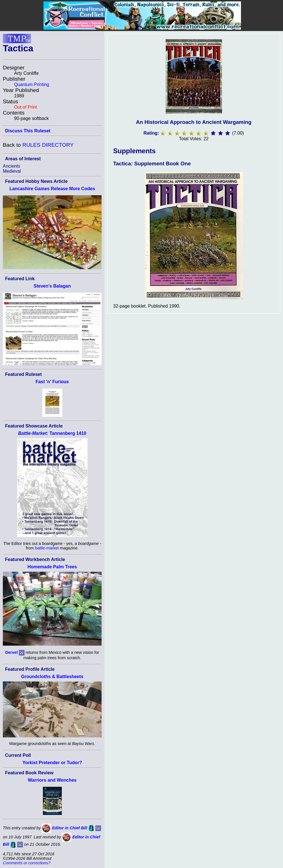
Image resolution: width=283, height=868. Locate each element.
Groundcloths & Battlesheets (52, 677)
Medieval (12, 171)
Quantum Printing (32, 85)
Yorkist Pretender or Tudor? (52, 763)
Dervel (12, 652)
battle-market (47, 548)
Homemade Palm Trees (52, 567)
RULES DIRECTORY (48, 145)
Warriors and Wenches (52, 780)
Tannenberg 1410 (52, 433)
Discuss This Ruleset (28, 131)
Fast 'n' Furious (52, 382)
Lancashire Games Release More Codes (52, 189)
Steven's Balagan (52, 286)
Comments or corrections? (27, 863)
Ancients (11, 166)
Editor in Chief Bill (70, 828)
